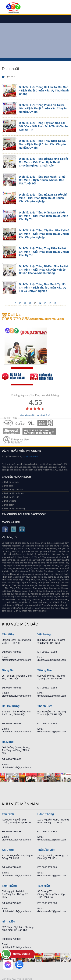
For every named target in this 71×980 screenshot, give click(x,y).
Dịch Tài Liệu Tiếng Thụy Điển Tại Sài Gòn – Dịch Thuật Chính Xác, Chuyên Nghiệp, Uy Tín (43, 144)
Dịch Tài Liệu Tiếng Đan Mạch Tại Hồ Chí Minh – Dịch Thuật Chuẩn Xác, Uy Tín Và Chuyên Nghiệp (43, 288)
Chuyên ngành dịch (16, 477)
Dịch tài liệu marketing (14, 509)
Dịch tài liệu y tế (12, 497)
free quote (16, 376)
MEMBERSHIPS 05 (12, 431)
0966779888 (22, 954)
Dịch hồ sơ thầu (12, 482)
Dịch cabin (9, 505)
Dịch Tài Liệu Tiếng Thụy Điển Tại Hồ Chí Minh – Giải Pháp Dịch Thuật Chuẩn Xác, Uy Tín (44, 252)
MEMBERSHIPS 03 (31, 423)
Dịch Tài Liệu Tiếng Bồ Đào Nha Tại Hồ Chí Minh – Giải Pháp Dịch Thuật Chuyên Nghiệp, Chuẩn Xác (43, 162)
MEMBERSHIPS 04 (45, 423)
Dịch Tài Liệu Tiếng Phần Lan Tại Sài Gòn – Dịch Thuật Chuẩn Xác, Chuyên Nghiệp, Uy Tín (43, 108)
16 (50, 303)
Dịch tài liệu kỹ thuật (14, 490)
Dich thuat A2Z (9, 979)
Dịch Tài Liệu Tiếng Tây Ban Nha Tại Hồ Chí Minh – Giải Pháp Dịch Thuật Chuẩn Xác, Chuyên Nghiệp (44, 234)
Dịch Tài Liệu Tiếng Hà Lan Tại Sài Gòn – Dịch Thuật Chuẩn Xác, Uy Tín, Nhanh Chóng (44, 91)
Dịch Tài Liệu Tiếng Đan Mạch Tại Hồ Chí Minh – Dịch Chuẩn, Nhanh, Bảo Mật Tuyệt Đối (42, 180)
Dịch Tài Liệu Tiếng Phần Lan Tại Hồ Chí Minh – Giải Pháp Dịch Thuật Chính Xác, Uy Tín (44, 216)
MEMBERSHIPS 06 (39, 431)
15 (45, 303)
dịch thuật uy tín (30, 456)
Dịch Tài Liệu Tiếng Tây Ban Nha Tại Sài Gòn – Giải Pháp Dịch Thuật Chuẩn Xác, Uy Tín (43, 126)
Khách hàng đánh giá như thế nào (36, 415)
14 (40, 303)
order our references (44, 376)
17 (55, 303)
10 (20, 303)
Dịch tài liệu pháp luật (14, 493)
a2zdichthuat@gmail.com (47, 319)
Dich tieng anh (13, 8)
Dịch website (10, 501)
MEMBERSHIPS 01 (8, 423)
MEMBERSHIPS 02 (20, 423)
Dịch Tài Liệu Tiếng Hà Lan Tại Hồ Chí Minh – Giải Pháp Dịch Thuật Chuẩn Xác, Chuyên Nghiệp (43, 198)
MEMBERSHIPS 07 (17, 440)
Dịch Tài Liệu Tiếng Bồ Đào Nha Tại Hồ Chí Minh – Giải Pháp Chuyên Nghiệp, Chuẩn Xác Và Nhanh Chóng (43, 270)
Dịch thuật (10, 77)
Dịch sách (9, 486)
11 (25, 303)
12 (30, 303)
